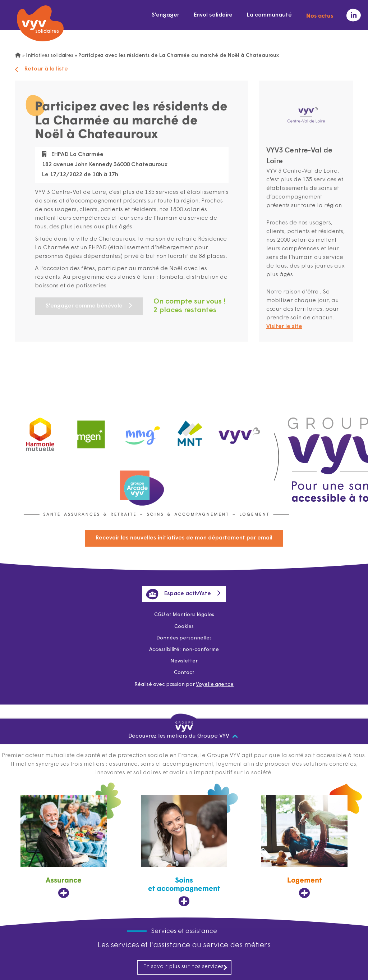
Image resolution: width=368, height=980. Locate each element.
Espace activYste (178, 594)
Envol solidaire (213, 15)
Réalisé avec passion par (184, 685)
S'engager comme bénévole (84, 306)
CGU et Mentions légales (184, 615)
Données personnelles (184, 638)
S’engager (165, 15)
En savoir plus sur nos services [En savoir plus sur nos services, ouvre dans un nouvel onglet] (185, 967)
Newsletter (184, 661)
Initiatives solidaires (50, 56)
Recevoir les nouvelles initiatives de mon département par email (184, 538)
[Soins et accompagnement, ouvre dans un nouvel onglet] (184, 851)
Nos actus (320, 15)
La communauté (269, 15)
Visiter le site (284, 327)
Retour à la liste (42, 69)
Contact (184, 673)
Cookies (184, 627)
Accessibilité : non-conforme (184, 650)
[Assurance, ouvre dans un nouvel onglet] (64, 847)
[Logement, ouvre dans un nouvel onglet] (304, 847)
